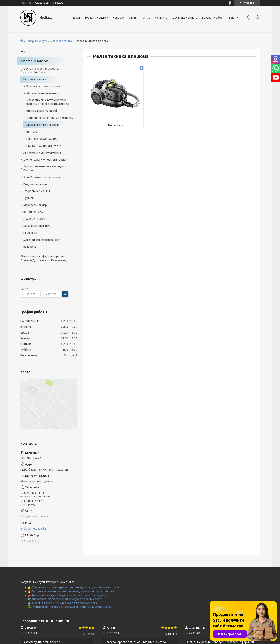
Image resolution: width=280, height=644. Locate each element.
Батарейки (30, 247)
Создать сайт (43, 3)
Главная (75, 18)
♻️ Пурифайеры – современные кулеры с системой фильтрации (69, 607)
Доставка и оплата (185, 18)
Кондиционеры (33, 212)
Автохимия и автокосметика (42, 153)
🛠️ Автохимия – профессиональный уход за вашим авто (64, 599)
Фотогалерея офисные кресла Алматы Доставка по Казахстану (44, 258)
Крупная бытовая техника (43, 86)
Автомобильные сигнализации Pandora (44, 168)
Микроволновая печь (37, 226)
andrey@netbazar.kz (33, 529)
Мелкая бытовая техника (43, 93)
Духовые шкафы (34, 219)
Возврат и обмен (213, 18)
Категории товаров (35, 61)
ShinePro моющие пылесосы (42, 177)
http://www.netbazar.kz (35, 516)
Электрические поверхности (42, 240)
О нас (146, 18)
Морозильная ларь (36, 205)
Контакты (161, 18)
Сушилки (29, 198)
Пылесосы (115, 125)
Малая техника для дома (43, 125)
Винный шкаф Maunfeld (42, 111)
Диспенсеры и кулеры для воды (45, 160)
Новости (118, 18)
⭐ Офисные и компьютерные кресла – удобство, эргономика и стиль (73, 587)
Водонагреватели (35, 184)
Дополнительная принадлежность (50, 118)
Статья (133, 18)
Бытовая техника (61, 41)
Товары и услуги (95, 18)
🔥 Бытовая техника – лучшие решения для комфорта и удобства (71, 591)
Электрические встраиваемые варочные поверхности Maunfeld (48, 102)
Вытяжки (32, 132)
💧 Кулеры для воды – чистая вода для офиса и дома (62, 603)
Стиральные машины (37, 191)
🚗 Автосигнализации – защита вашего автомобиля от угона (67, 595)
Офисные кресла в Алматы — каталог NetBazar (43, 70)
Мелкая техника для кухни (44, 146)
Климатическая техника (42, 139)
